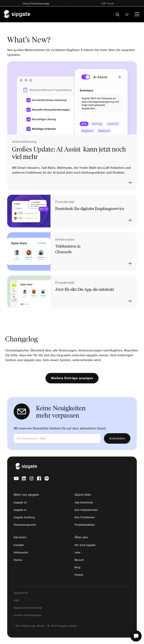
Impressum (21, 593)
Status (18, 560)
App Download (84, 502)
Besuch (79, 560)
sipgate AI (20, 502)
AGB (16, 600)
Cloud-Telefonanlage (36, 4)
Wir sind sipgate (85, 545)
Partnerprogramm (25, 525)
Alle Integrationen (86, 510)
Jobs (77, 552)
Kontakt (19, 545)
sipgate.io (20, 510)
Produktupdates (85, 525)
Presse (79, 575)
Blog (77, 567)
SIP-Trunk (108, 4)
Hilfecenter (21, 552)
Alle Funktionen (85, 517)
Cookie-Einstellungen (27, 615)
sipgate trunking (24, 517)
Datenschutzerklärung (28, 608)
